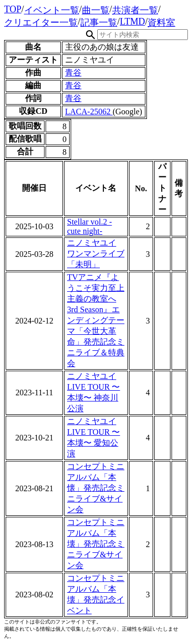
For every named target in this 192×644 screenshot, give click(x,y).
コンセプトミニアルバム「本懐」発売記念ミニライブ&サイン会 (96, 488)
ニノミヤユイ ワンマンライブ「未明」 (96, 254)
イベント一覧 (52, 10)
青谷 (73, 73)
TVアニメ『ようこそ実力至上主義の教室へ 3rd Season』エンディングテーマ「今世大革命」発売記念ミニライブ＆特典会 (96, 320)
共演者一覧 (135, 10)
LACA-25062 (89, 112)
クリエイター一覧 (41, 23)
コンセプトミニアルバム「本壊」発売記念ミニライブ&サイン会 (96, 544)
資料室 (161, 23)
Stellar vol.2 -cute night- (90, 226)
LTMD (132, 22)
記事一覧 (99, 23)
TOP (13, 9)
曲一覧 (96, 10)
